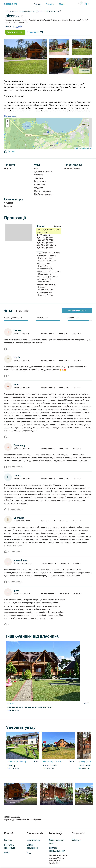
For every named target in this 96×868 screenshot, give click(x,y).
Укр (87, 4)
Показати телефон (15, 32)
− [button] (8, 125)
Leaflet (77, 148)
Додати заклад (34, 840)
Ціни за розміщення (32, 846)
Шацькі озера (11, 11)
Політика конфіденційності (57, 849)
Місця (62, 4)
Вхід (29, 853)
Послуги (50, 4)
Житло (37, 4)
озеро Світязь (25, 11)
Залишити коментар (77, 311)
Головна (8, 840)
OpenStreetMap (86, 148)
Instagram (76, 840)
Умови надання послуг (56, 841)
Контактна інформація (10, 846)
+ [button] (8, 121)
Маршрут (32, 32)
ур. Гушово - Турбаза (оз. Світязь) (47, 11)
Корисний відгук (13, 467)
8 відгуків (17, 27)
